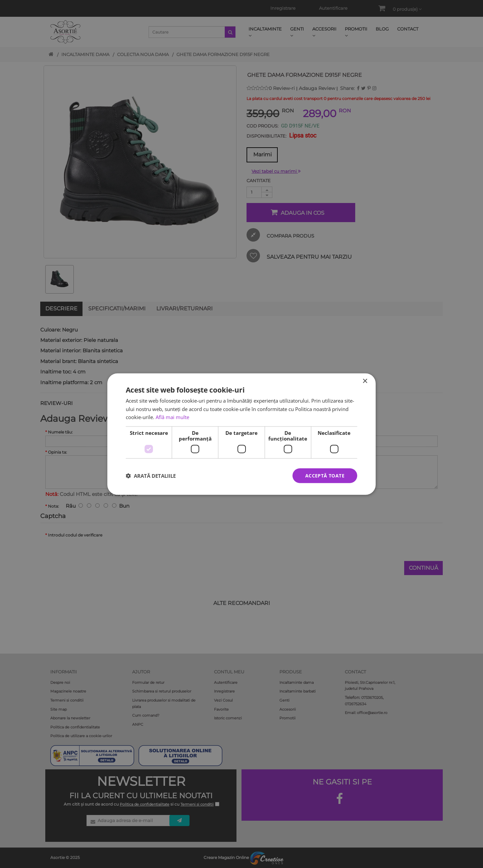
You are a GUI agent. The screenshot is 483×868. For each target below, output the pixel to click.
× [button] (365, 381)
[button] (151, 476)
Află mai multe (172, 417)
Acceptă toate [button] (325, 475)
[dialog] (241, 434)
